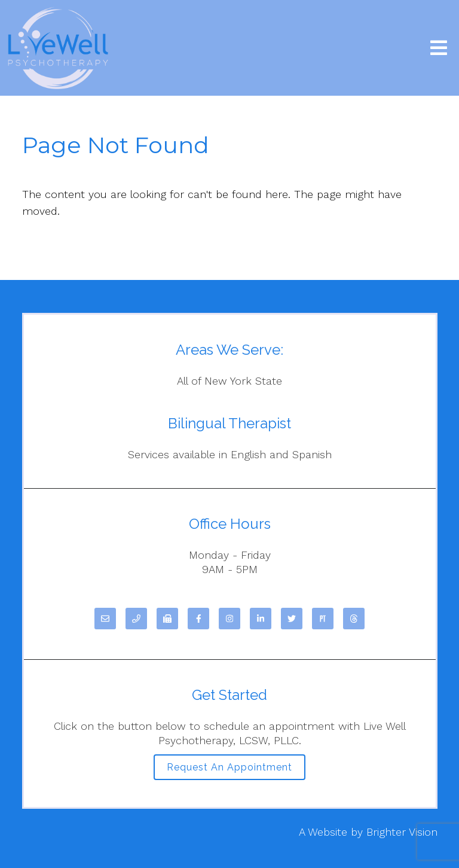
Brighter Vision (402, 832)
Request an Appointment (229, 767)
